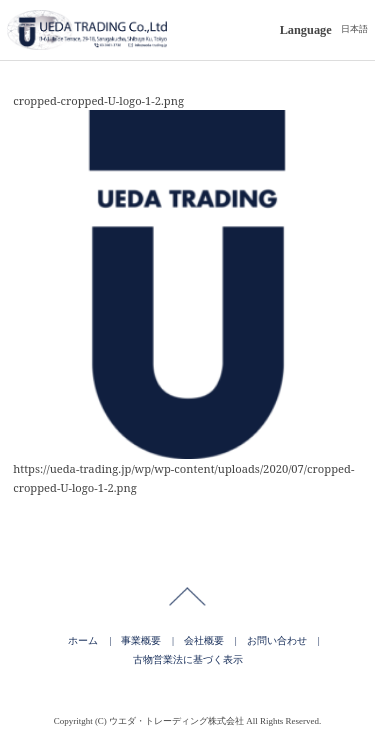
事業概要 (141, 640)
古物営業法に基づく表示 (188, 659)
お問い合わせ (277, 640)
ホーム (83, 640)
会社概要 (204, 640)
